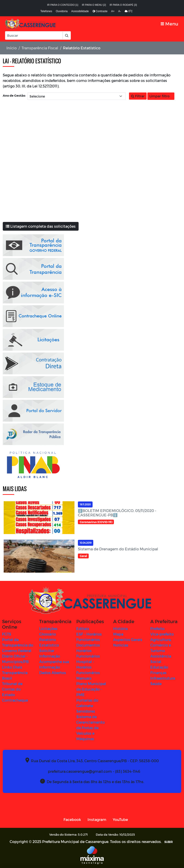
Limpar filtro (161, 96)
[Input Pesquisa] (34, 35)
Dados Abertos (53, 673)
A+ (113, 11)
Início (12, 48)
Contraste (100, 11)
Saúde (156, 684)
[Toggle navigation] (169, 24)
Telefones (46, 11)
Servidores (86, 711)
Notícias (121, 645)
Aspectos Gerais (128, 640)
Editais (83, 629)
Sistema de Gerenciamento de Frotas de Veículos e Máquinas (91, 728)
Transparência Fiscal (40, 48)
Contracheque (15, 700)
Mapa (118, 634)
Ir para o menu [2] (94, 5)
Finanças (158, 673)
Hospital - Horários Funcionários (88, 667)
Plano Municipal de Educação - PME (91, 689)
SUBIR (169, 842)
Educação (159, 667)
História (120, 629)
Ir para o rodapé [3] (123, 5)
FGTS (7, 634)
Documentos (88, 645)
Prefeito (157, 629)
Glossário (48, 634)
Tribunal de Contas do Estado (12, 689)
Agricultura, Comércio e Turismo (161, 645)
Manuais (84, 678)
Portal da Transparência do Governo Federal (18, 645)
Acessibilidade (80, 11)
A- (120, 11)
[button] (66, 35)
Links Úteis (12, 667)
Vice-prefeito (162, 634)
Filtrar (138, 96)
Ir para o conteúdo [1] (63, 5)
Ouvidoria (62, 11)
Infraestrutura (163, 678)
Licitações (48, 629)
